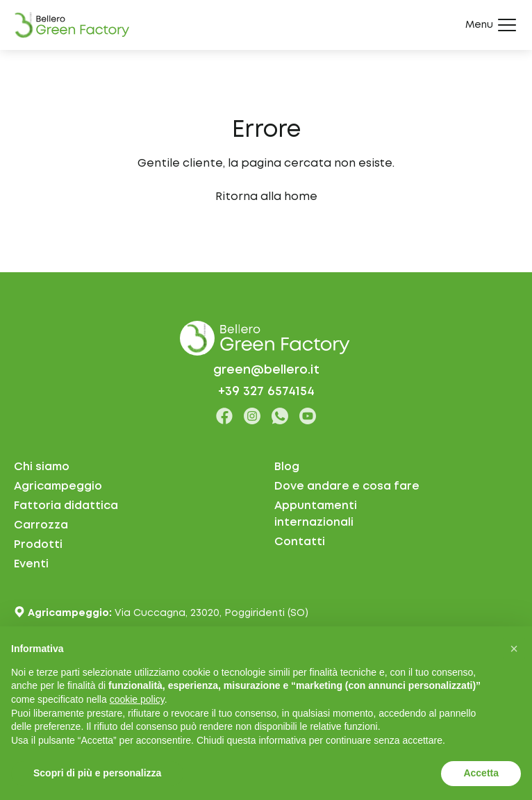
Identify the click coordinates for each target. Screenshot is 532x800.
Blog (287, 467)
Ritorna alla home (266, 197)
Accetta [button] (481, 773)
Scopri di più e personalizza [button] (97, 773)
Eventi (31, 564)
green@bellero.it (266, 370)
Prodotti (38, 545)
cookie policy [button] (137, 699)
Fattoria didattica (66, 506)
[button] (514, 649)
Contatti (300, 542)
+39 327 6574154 (266, 392)
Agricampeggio (58, 486)
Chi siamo (42, 467)
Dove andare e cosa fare (347, 486)
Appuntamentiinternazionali (316, 514)
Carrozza (41, 525)
